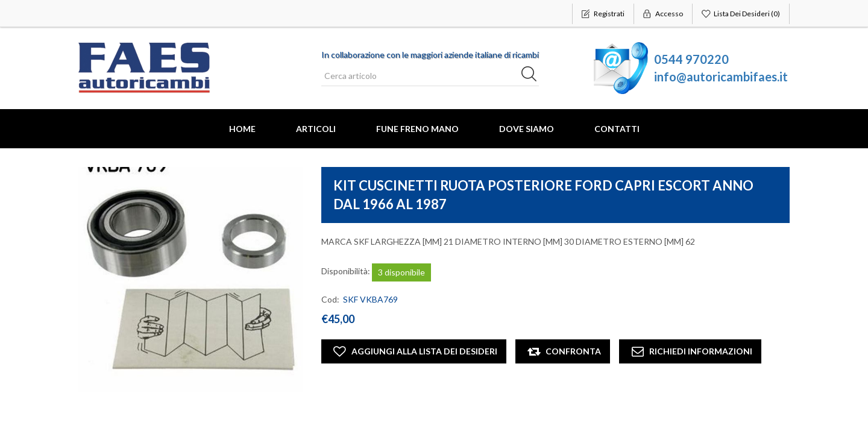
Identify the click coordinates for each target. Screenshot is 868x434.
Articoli (316, 129)
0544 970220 (691, 59)
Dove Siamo (527, 129)
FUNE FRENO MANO (417, 129)
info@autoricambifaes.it (721, 77)
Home (242, 129)
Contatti (617, 129)
